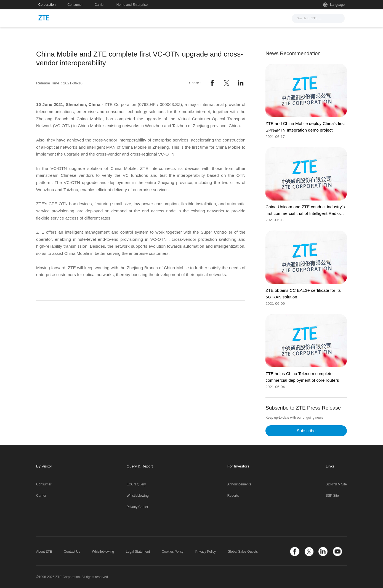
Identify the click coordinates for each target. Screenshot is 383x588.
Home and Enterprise (132, 5)
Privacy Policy (206, 552)
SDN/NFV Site (336, 484)
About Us (249, 18)
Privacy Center (138, 507)
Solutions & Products (184, 18)
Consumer (75, 5)
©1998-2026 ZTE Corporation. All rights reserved (72, 577)
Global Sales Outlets (243, 552)
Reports (233, 496)
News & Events (140, 18)
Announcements (239, 484)
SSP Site (332, 496)
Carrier (99, 5)
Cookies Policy (173, 552)
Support (222, 18)
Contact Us (72, 552)
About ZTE (44, 552)
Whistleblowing (138, 496)
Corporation (47, 5)
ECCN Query (136, 484)
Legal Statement (138, 552)
